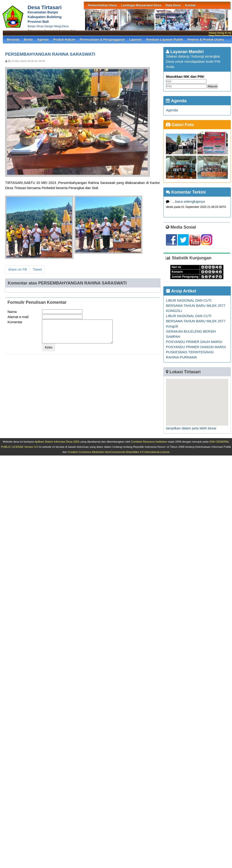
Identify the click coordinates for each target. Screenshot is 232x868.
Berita (28, 40)
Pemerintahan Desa (102, 5)
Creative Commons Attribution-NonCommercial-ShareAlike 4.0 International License (119, 452)
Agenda (43, 40)
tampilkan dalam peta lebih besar (191, 428)
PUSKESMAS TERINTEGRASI (190, 352)
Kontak (190, 5)
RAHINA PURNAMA (181, 357)
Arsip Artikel (181, 291)
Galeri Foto (180, 125)
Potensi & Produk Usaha (206, 40)
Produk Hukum (64, 40)
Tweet (37, 269)
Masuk (212, 86)
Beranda (13, 40)
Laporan (136, 40)
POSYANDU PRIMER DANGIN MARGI (196, 347)
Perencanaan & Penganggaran (102, 40)
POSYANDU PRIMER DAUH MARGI (194, 342)
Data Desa (173, 5)
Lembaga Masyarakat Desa (141, 5)
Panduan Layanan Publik (165, 40)
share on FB (18, 269)
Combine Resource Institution (149, 442)
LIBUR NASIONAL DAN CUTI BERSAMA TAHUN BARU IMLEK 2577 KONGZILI (196, 306)
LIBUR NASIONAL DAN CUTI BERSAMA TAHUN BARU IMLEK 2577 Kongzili (196, 321)
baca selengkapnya (190, 202)
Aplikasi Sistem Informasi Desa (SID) (57, 442)
